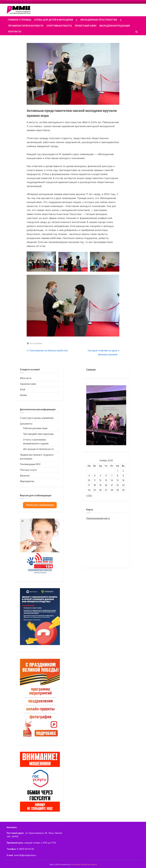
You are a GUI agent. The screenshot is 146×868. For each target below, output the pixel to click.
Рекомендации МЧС (30, 464)
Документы (26, 424)
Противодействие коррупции (38, 434)
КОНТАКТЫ (15, 32)
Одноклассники (28, 384)
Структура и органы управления (37, 418)
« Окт (89, 495)
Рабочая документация (35, 428)
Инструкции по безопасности (38, 449)
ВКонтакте (26, 378)
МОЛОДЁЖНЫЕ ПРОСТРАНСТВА (99, 20)
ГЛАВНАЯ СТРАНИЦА (20, 20)
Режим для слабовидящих (40, 505)
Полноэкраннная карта (98, 518)
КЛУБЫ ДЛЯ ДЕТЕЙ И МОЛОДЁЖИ (54, 20)
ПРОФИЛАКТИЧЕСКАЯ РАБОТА (26, 26)
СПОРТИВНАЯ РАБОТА (59, 26)
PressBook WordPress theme (84, 865)
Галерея (91, 370)
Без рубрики (36, 343)
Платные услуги (28, 470)
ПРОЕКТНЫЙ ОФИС (86, 26)
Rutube (23, 395)
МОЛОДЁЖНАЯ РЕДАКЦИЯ (115, 26)
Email (23, 389)
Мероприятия (27, 481)
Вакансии (25, 476)
